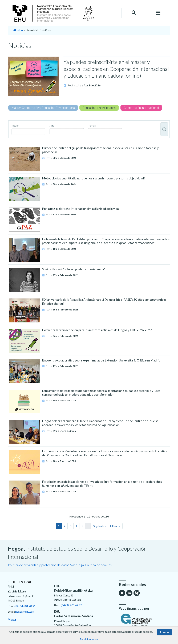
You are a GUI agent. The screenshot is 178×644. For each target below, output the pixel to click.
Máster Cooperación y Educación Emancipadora (43, 108)
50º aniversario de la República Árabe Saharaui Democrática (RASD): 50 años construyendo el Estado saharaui (104, 302)
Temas (92, 125)
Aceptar (164, 632)
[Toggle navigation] (158, 13)
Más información (89, 639)
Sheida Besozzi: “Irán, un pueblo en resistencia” (73, 269)
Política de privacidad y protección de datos (39, 565)
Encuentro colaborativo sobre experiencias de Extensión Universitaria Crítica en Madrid (101, 360)
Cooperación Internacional (141, 108)
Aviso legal (77, 565)
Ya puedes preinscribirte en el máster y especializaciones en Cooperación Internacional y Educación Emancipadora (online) (116, 69)
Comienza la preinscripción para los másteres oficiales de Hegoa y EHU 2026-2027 (97, 330)
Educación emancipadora (99, 108)
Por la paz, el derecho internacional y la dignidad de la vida (80, 209)
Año (52, 125)
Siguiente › (100, 526)
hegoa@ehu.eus (25, 611)
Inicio (18, 30)
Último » (115, 526)
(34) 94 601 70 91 (25, 606)
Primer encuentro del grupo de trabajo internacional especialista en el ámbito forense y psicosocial (100, 150)
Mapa (12, 619)
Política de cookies (98, 565)
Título (15, 125)
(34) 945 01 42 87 (71, 605)
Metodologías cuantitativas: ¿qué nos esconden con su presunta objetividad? (94, 178)
